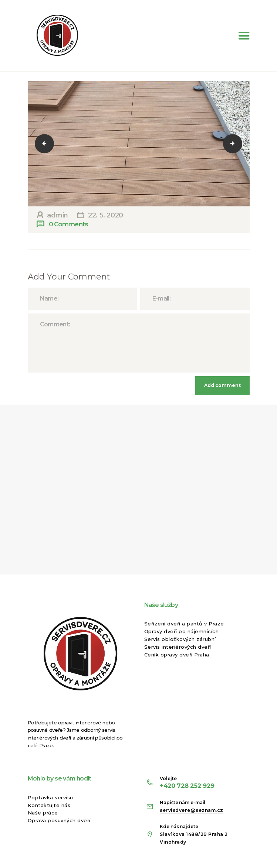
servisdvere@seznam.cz (192, 810)
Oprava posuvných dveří (59, 820)
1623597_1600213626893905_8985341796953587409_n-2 (49, 144)
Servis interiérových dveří (178, 647)
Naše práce (43, 813)
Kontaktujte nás (49, 805)
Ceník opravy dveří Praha (177, 655)
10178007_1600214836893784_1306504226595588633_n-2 (237, 144)
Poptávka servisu (50, 797)
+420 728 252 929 (187, 786)
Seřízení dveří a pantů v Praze (184, 624)
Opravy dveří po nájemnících (182, 631)
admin (58, 215)
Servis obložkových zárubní (180, 639)
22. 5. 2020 (106, 215)
